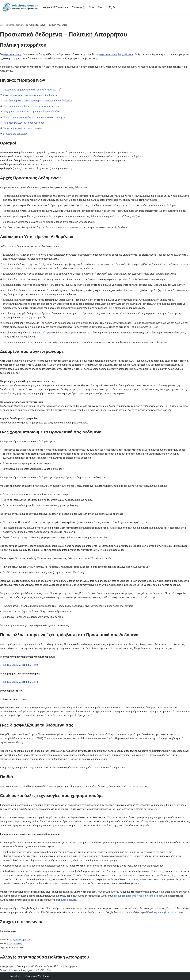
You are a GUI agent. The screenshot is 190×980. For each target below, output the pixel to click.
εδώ (170, 410)
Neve (13, 976)
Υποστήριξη (79, 7)
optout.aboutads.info (125, 896)
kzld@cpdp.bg (14, 944)
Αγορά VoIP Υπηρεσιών (56, 7)
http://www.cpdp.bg (20, 940)
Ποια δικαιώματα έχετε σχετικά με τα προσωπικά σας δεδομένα (38, 101)
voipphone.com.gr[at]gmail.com (116, 54)
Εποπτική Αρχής (44, 333)
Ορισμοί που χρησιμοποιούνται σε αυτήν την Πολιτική (32, 90)
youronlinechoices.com (151, 896)
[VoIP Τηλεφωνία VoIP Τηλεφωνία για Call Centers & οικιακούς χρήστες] (20, 7)
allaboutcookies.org (66, 900)
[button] (104, 7)
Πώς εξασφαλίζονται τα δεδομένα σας (24, 123)
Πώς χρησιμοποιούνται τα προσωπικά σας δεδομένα (31, 112)
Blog (91, 7)
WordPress (43, 976)
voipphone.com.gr (13, 54)
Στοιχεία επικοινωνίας (15, 134)
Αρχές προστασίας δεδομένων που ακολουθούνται (30, 95)
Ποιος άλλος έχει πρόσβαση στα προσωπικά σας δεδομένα (35, 117)
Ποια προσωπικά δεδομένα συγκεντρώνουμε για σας (31, 106)
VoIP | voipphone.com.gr (11, 25)
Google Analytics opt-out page (167, 912)
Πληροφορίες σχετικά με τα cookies (23, 128)
